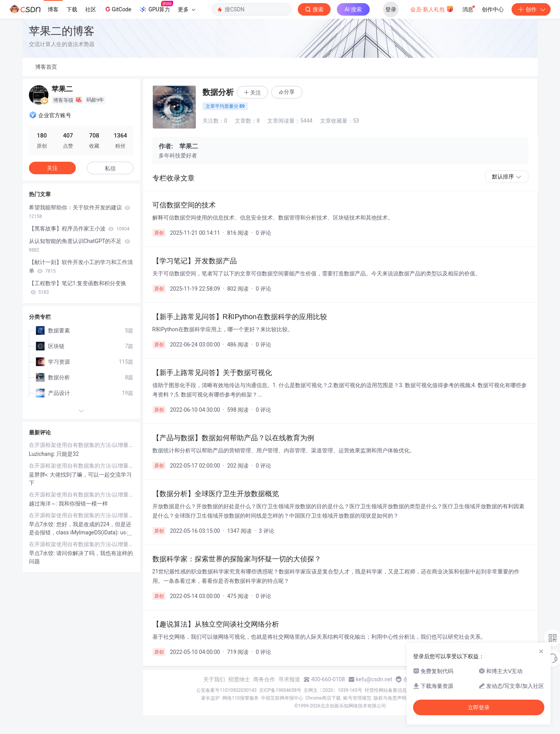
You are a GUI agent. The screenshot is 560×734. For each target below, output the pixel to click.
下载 (72, 9)
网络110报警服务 (240, 698)
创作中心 (493, 9)
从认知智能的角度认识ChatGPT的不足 (80, 245)
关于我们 (214, 679)
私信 (110, 168)
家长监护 (211, 698)
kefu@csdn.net (374, 679)
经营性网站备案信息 (386, 690)
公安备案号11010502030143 (226, 690)
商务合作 (264, 679)
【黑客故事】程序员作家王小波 (79, 229)
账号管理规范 (357, 698)
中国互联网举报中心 (282, 698)
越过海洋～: (44, 504)
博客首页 (46, 67)
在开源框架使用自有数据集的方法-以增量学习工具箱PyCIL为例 (81, 445)
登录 (391, 9)
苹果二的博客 (62, 31)
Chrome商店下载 (323, 698)
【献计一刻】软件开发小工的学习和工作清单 (81, 266)
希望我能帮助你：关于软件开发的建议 (80, 212)
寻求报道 (289, 679)
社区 (91, 9)
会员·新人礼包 (432, 9)
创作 (531, 9)
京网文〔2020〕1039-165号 (333, 690)
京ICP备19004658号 (280, 690)
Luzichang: (43, 454)
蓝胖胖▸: (39, 475)
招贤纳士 (239, 679)
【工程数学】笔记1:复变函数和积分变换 (78, 288)
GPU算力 (156, 7)
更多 (186, 9)
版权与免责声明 (390, 698)
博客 (53, 9)
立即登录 (479, 707)
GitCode (118, 9)
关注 (52, 168)
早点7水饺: (43, 524)
